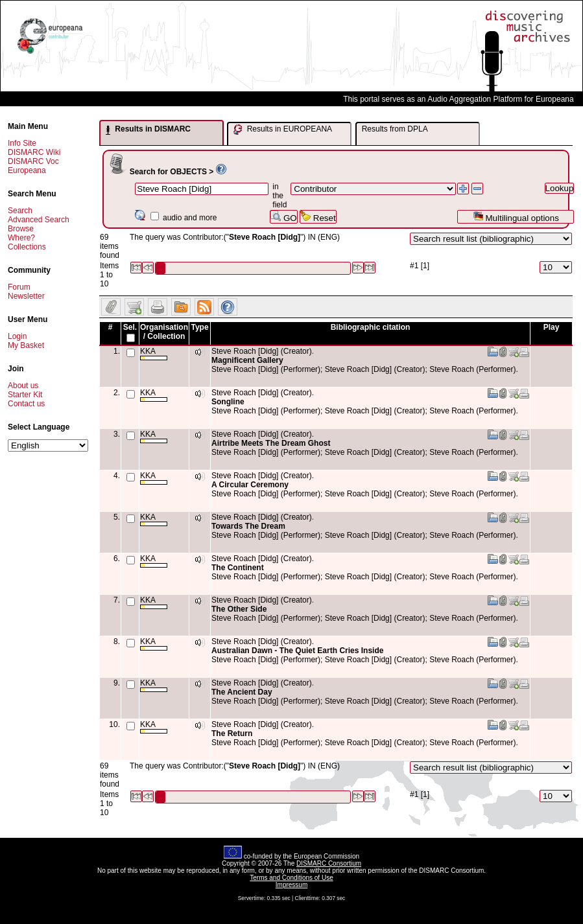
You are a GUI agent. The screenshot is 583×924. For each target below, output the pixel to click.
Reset (318, 217)
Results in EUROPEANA (283, 130)
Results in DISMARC (148, 130)
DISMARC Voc (33, 161)
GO (283, 217)
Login (17, 336)
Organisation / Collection (164, 332)
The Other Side (239, 609)
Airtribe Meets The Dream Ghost (271, 443)
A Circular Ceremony (250, 485)
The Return (232, 733)
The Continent (238, 568)
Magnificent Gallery (247, 360)
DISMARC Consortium (329, 863)
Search (20, 211)
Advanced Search (39, 220)
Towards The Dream (248, 526)
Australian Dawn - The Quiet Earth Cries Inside (297, 651)
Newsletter (26, 296)
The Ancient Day (242, 692)
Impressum (291, 885)
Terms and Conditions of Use (291, 878)
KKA (154, 353)
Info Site (22, 143)
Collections (27, 247)
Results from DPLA (395, 129)
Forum (19, 287)
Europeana (27, 170)
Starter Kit (25, 395)
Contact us (26, 404)
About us (23, 386)
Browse (21, 229)
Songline (228, 402)
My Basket (26, 345)
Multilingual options (516, 217)
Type (199, 327)
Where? (21, 238)
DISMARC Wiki (34, 152)
